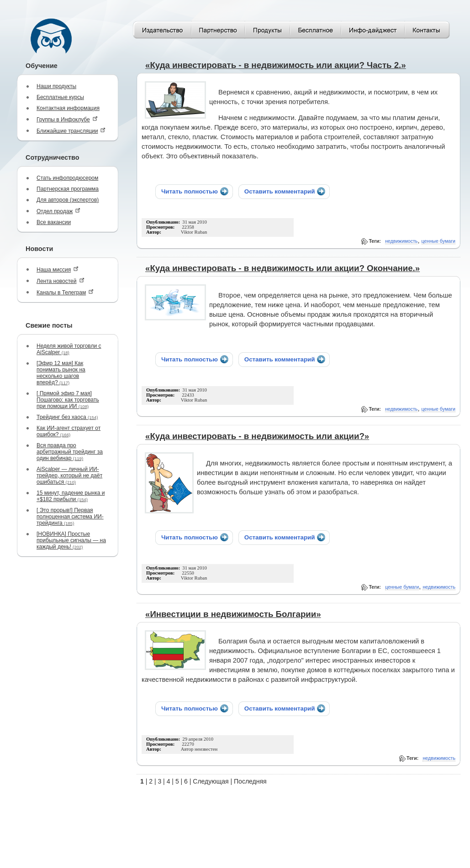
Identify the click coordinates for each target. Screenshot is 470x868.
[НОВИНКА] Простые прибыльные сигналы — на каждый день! (71, 540)
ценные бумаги (438, 241)
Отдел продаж (58, 211)
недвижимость (401, 241)
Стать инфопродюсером (67, 178)
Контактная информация (68, 108)
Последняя (250, 781)
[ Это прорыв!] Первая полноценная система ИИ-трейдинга (70, 517)
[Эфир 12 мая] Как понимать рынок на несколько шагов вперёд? (61, 373)
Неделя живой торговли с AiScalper (69, 349)
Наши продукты (56, 86)
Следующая (211, 781)
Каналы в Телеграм (65, 292)
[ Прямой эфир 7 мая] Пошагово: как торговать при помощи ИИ (68, 400)
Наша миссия (58, 269)
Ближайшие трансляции (71, 131)
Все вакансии (54, 222)
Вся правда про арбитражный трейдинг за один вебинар (70, 452)
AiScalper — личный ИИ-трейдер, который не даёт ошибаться (69, 476)
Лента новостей (61, 281)
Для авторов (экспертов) (68, 200)
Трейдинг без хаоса (67, 417)
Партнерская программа (68, 189)
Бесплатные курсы (60, 97)
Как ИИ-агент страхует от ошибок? (69, 431)
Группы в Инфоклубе (67, 119)
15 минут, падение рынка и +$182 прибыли (71, 496)
